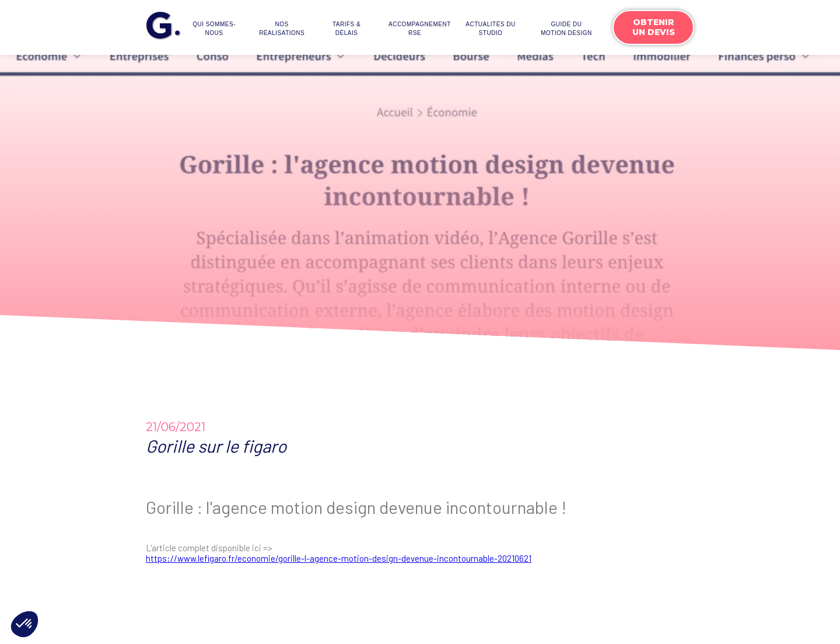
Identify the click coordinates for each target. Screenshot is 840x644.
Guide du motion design (566, 29)
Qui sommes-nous (214, 29)
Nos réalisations (282, 29)
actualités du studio (490, 29)
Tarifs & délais (346, 29)
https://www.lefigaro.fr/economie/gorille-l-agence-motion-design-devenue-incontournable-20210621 (339, 558)
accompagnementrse (418, 29)
